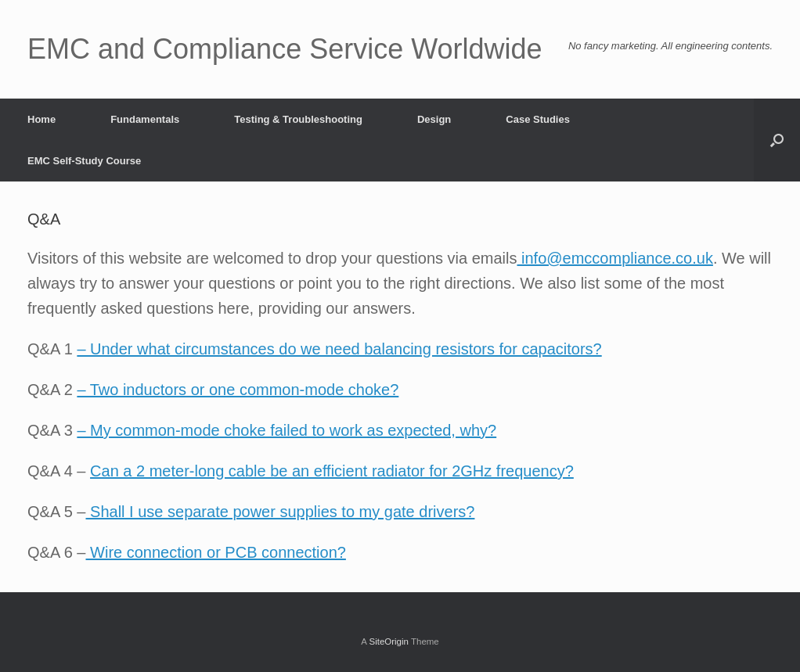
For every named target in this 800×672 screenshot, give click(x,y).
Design (434, 119)
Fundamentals (145, 119)
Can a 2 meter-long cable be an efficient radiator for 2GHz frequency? (332, 471)
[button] (777, 140)
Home (41, 119)
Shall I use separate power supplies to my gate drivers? (281, 512)
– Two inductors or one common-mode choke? (238, 390)
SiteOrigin (389, 641)
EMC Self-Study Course (84, 161)
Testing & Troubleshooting (298, 119)
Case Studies (538, 119)
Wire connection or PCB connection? (216, 552)
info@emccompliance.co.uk (614, 258)
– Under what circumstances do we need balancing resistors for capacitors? (339, 349)
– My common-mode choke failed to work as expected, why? (286, 430)
